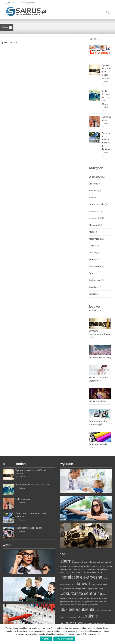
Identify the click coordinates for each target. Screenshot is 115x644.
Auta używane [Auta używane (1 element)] (100, 562)
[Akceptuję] (111, 634)
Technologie (95, 280)
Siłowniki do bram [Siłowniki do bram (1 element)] (94, 602)
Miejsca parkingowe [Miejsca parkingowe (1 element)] (75, 589)
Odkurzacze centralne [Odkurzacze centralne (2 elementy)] (81, 593)
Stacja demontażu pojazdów (29, 528)
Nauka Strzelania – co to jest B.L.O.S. (106, 97)
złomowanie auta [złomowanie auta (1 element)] (90, 624)
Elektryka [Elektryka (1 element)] (99, 569)
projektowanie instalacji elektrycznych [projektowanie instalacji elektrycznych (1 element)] (74, 602)
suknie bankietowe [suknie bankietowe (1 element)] (78, 617)
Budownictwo (95, 177)
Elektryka (93, 191)
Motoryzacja (95, 239)
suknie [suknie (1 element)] (68, 617)
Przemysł (94, 259)
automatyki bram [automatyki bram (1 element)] (87, 566)
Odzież (92, 246)
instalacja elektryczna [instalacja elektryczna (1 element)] (94, 573)
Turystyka (94, 287)
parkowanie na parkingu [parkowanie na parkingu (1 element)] (99, 599)
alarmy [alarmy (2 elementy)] (67, 561)
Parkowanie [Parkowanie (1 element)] (85, 599)
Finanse (93, 197)
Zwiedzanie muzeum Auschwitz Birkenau (106, 141)
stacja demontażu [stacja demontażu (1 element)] (91, 605)
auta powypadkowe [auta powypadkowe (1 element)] (87, 562)
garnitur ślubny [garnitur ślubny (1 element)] (80, 573)
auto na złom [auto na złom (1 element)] (98, 566)
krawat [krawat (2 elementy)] (83, 584)
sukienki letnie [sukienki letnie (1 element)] (100, 610)
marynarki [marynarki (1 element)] (64, 589)
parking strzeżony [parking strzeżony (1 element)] (74, 599)
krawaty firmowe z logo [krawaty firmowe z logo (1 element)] (99, 585)
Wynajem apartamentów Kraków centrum (106, 72)
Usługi (92, 294)
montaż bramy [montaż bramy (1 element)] (98, 589)
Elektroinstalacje (106, 119)
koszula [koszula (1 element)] (74, 585)
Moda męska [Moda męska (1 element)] (88, 589)
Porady (92, 253)
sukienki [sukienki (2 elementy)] (86, 609)
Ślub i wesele (95, 266)
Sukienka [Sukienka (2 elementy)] (69, 609)
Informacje (94, 211)
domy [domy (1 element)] (81, 569)
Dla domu (93, 184)
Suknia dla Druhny (97, 401)
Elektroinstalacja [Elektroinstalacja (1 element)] (90, 569)
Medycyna (94, 225)
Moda (92, 232)
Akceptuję (46, 639)
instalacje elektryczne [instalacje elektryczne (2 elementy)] (81, 577)
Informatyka (95, 218)
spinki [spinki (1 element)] (103, 602)
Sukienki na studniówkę (100, 357)
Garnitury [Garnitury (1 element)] (71, 573)
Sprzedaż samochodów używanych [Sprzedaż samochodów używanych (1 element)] (73, 605)
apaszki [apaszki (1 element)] (77, 562)
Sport (92, 273)
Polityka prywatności (64, 639)
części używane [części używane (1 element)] (73, 569)
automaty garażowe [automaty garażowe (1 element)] (74, 566)
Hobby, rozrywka (97, 204)
